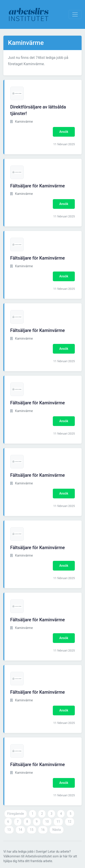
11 (58, 822)
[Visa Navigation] (75, 14)
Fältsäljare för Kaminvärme (38, 186)
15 (32, 830)
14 (20, 830)
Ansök (64, 132)
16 (43, 830)
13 (9, 830)
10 (47, 822)
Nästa (57, 830)
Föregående (16, 814)
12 (70, 822)
